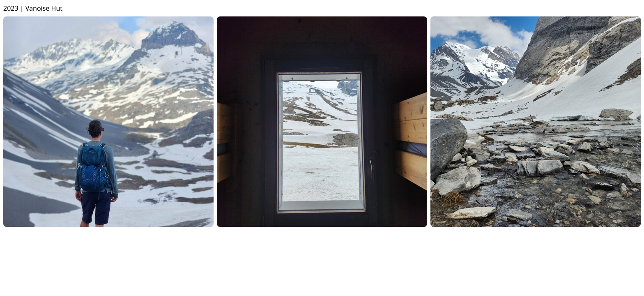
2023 (11, 8)
